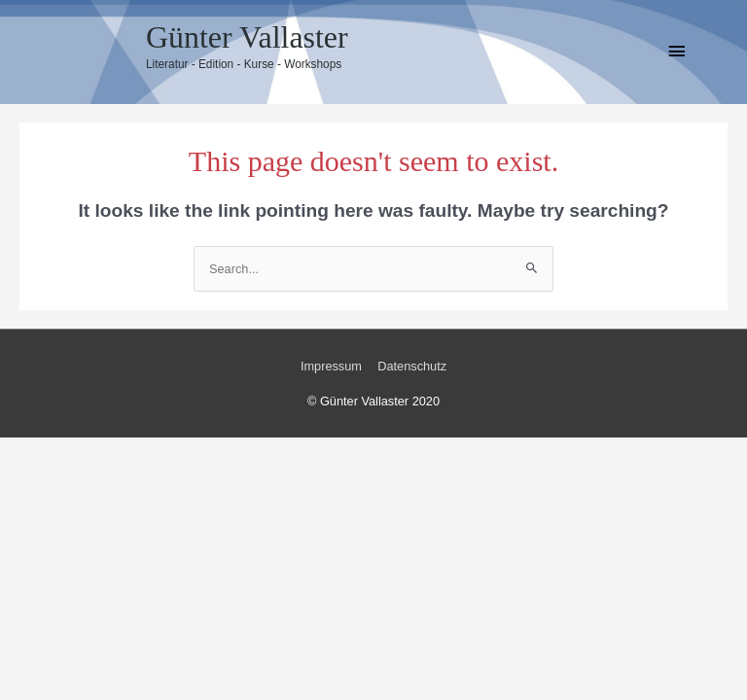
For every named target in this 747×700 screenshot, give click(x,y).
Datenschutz (412, 366)
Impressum (331, 366)
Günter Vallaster (247, 37)
